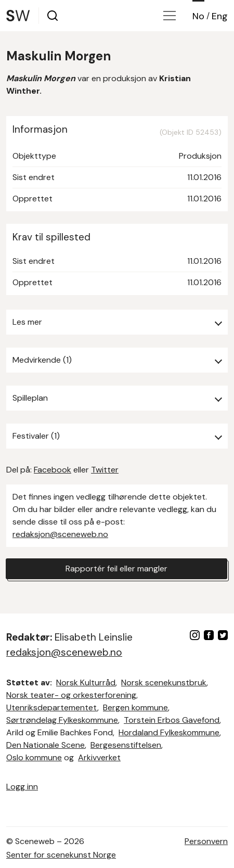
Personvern (206, 841)
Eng (220, 16)
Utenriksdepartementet (52, 707)
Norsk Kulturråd (86, 682)
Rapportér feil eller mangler (116, 569)
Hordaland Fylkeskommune (169, 732)
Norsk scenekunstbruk (164, 682)
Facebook (53, 470)
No (198, 16)
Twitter (105, 470)
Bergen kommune (135, 707)
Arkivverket (99, 757)
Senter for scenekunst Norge (61, 855)
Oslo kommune (34, 757)
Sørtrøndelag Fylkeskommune (62, 720)
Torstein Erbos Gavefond (172, 720)
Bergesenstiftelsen (126, 745)
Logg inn (22, 787)
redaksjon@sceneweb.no (60, 534)
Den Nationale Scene (45, 745)
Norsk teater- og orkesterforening (71, 695)
